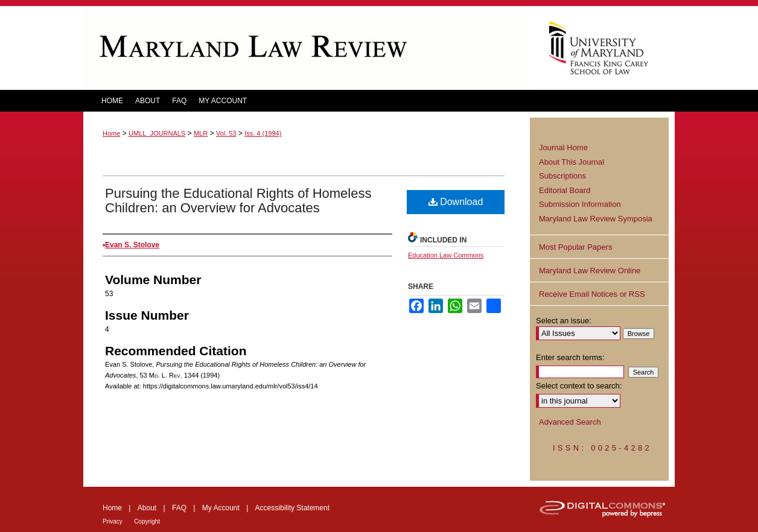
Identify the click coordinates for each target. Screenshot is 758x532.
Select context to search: (579, 386)
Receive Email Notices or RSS (592, 294)
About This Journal (572, 162)
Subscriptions (562, 176)
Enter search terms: (570, 357)
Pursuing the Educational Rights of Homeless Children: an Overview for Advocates (238, 201)
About (147, 508)
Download (456, 202)
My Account (221, 508)
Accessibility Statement (292, 508)
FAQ (179, 508)
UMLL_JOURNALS (157, 133)
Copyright (147, 521)
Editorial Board (565, 190)
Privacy (113, 521)
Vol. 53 (226, 133)
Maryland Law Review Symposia (596, 219)
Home (111, 133)
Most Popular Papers (575, 247)
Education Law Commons (446, 255)
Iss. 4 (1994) (263, 133)
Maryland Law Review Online (590, 271)
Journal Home (563, 147)
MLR (201, 133)
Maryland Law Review (307, 48)
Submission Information (580, 204)
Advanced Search (570, 422)
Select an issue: (564, 321)
